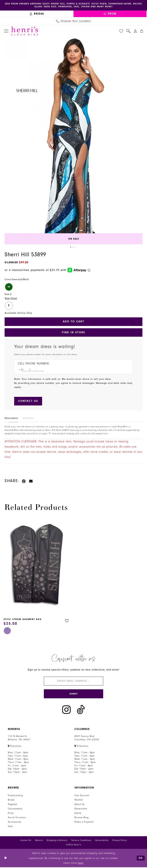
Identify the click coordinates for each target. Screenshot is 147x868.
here (81, 863)
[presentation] (37, 566)
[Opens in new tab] (15, 747)
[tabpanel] (73, 141)
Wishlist (79, 801)
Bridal (11, 801)
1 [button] (71, 247)
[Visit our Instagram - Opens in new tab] (66, 710)
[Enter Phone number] (72, 370)
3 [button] (74, 247)
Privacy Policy (120, 841)
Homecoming (15, 796)
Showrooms (81, 809)
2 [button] (73, 247)
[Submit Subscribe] (73, 694)
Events (78, 814)
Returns (39, 841)
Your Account (82, 796)
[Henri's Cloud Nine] (25, 31)
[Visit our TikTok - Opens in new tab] (81, 710)
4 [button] (76, 247)
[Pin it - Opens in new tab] (24, 481)
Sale (10, 827)
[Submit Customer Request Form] (28, 402)
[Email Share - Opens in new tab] (31, 481)
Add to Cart (73, 322)
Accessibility (102, 841)
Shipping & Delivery (57, 841)
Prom (11, 814)
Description (11, 418)
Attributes (28, 418)
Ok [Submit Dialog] (141, 859)
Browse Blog (82, 818)
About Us (80, 805)
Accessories (15, 823)
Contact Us (26, 841)
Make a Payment (84, 823)
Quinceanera (15, 809)
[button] (6, 31)
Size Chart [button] (11, 298)
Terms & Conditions (81, 841)
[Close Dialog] (6, 859)
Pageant (12, 805)
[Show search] (128, 31)
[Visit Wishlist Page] (121, 31)
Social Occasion (17, 818)
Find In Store (74, 333)
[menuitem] (37, 14)
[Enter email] (73, 682)
